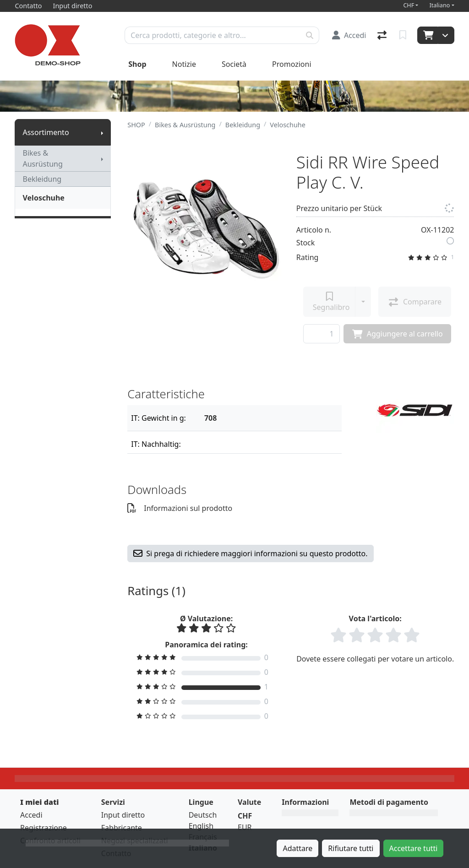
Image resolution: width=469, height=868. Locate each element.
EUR (245, 827)
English (201, 826)
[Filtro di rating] (206, 657)
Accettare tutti (414, 848)
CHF (409, 5)
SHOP (136, 125)
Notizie (184, 64)
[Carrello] (428, 35)
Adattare (297, 848)
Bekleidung (42, 179)
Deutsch (203, 815)
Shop (137, 64)
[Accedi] (349, 35)
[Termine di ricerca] (213, 35)
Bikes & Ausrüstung (42, 158)
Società (234, 64)
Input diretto (123, 815)
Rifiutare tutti (351, 848)
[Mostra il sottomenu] (102, 132)
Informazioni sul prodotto (180, 508)
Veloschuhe (43, 198)
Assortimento (46, 132)
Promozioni (292, 64)
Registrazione (44, 828)
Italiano (439, 5)
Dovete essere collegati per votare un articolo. (375, 659)
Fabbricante (122, 828)
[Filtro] (269, 418)
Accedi (31, 815)
